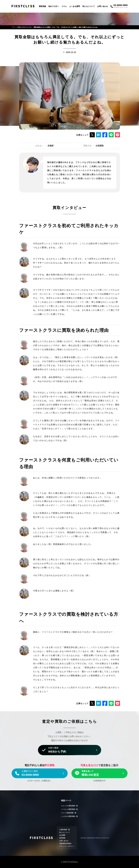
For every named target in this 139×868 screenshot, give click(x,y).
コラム (64, 6)
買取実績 (42, 6)
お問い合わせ (103, 6)
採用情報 (62, 838)
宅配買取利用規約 (65, 844)
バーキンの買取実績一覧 (69, 809)
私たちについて (89, 6)
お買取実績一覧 (65, 830)
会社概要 (62, 835)
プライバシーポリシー (67, 846)
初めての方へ (54, 6)
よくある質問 (75, 6)
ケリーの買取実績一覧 (69, 813)
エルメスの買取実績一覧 (69, 806)
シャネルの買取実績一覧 (69, 816)
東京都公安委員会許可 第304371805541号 (95, 838)
